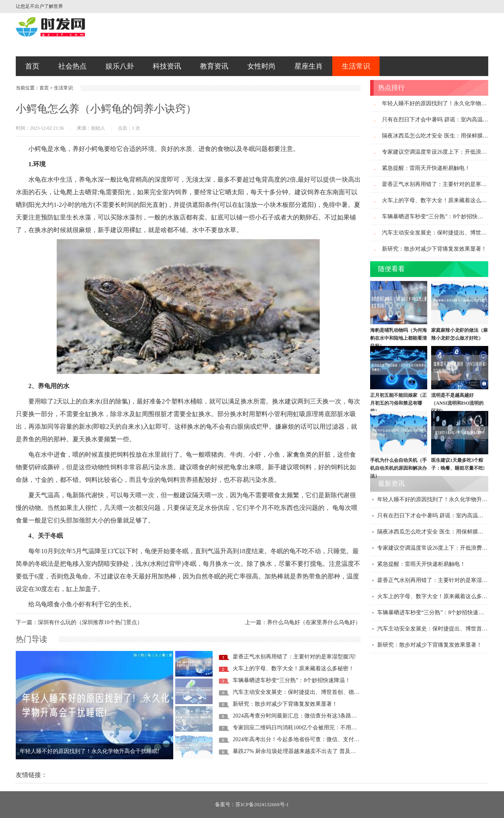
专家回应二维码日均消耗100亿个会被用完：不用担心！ (300, 728)
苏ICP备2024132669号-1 (262, 804)
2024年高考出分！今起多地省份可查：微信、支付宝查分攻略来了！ (315, 739)
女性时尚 (261, 66)
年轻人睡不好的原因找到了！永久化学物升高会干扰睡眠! (90, 751)
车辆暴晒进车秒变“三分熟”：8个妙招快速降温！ (292, 680)
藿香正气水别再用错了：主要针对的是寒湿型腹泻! (294, 657)
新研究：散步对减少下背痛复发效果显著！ (285, 704)
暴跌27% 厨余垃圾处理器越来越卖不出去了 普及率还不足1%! (307, 751)
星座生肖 (309, 66)
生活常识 (356, 66)
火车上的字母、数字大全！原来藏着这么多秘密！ (293, 668)
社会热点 (72, 66)
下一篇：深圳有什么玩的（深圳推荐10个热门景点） (79, 622)
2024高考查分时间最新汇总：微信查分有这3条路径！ (297, 716)
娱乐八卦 (120, 66)
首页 (32, 66)
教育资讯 (214, 66)
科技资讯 (167, 66)
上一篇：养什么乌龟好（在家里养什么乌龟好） (303, 622)
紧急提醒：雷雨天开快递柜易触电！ (426, 168)
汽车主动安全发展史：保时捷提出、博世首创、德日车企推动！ (310, 692)
